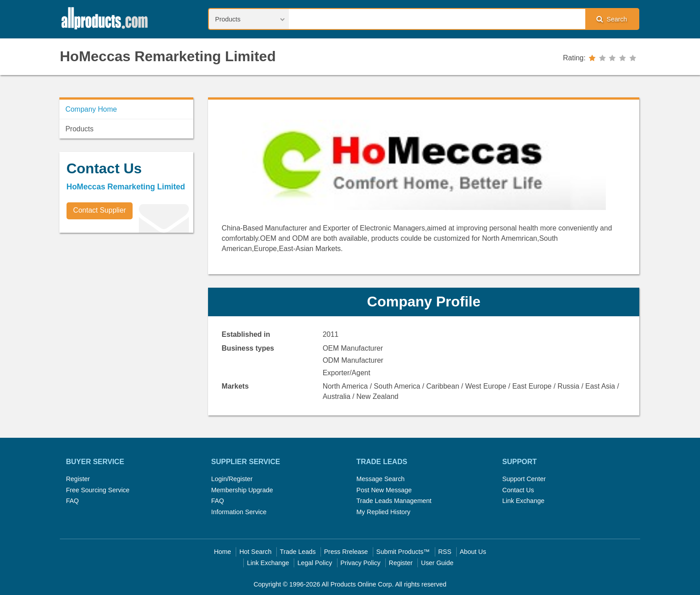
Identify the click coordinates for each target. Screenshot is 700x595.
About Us (473, 552)
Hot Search (255, 552)
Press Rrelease (346, 552)
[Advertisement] (126, 302)
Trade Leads (298, 552)
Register (78, 479)
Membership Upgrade (242, 490)
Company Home (91, 109)
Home (222, 552)
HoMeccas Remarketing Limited (168, 56)
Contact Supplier (100, 210)
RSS (445, 552)
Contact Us (518, 490)
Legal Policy (315, 563)
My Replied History (383, 512)
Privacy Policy (361, 563)
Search (612, 19)
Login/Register (232, 479)
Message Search (380, 479)
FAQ (73, 501)
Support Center (524, 479)
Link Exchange (523, 501)
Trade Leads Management (394, 501)
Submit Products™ (403, 552)
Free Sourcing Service (98, 490)
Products (79, 129)
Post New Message (384, 490)
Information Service (239, 512)
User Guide (437, 563)
